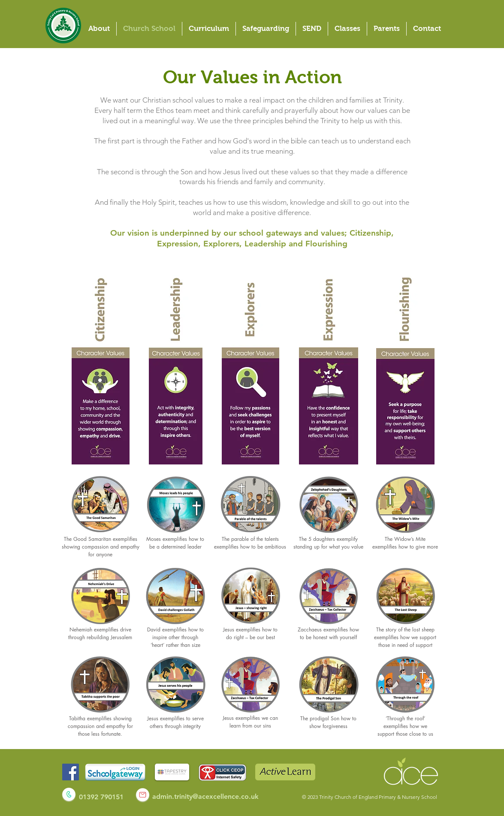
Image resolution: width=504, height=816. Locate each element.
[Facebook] (71, 772)
